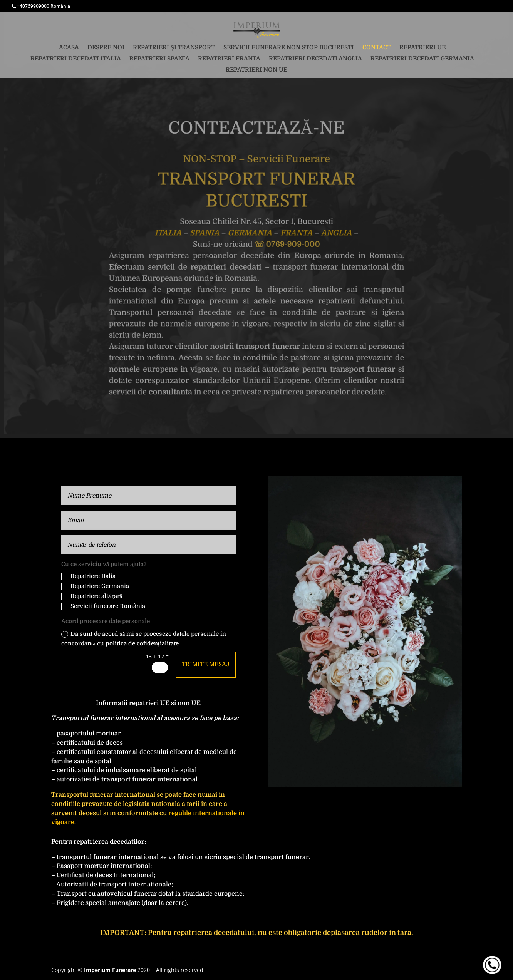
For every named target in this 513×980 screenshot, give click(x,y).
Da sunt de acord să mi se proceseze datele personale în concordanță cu (144, 639)
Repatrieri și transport (174, 48)
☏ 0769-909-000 (287, 244)
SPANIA (205, 233)
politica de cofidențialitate (142, 643)
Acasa (69, 48)
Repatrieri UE (422, 48)
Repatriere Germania (95, 586)
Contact (377, 48)
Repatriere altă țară (92, 596)
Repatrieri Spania (159, 59)
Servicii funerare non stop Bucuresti (289, 48)
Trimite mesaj (206, 664)
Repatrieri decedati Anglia (315, 59)
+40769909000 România (44, 6)
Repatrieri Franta (229, 59)
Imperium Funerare (110, 970)
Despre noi (106, 48)
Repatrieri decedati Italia (76, 59)
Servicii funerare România (103, 606)
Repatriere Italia (88, 576)
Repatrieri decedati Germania (422, 59)
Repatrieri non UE (256, 70)
